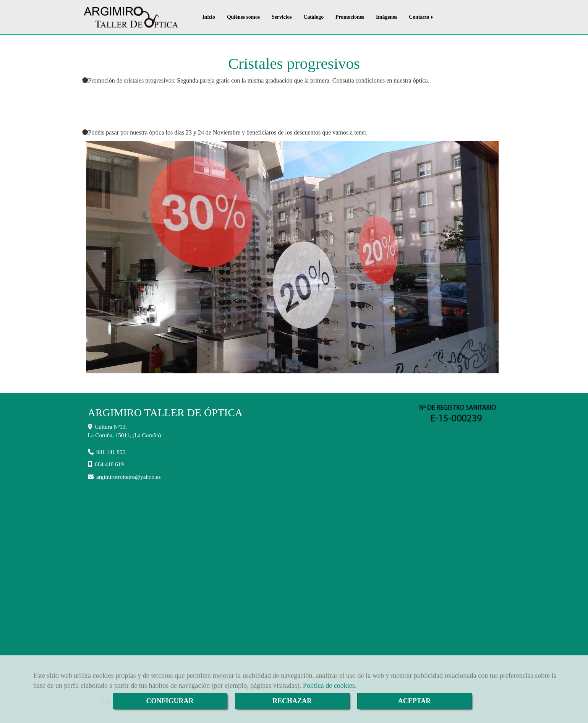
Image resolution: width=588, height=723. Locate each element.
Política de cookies (329, 686)
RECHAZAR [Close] (292, 701)
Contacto (422, 17)
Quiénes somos (243, 17)
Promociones (350, 17)
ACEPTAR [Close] (415, 701)
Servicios (282, 17)
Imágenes (386, 17)
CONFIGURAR (170, 701)
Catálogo (314, 17)
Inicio (209, 17)
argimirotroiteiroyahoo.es (129, 477)
